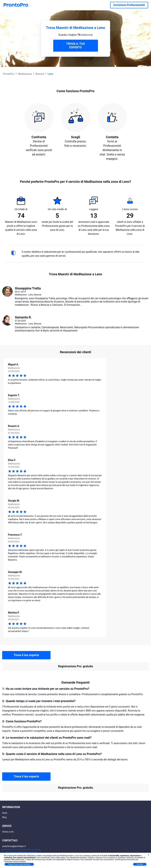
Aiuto (5, 813)
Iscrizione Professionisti (129, 5)
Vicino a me (8, 832)
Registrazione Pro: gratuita (75, 666)
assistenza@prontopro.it (14, 846)
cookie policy (60, 858)
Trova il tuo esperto (26, 655)
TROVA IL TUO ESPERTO (75, 46)
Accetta (140, 864)
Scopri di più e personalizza (19, 864)
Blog (4, 817)
